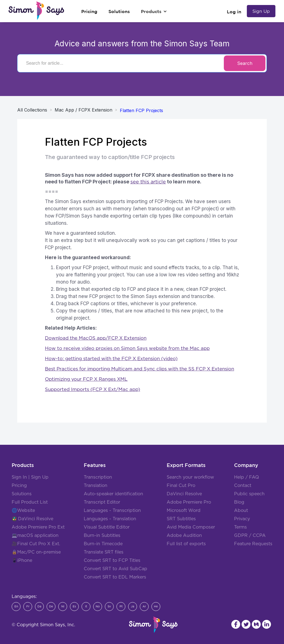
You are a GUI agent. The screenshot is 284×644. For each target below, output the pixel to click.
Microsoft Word (184, 511)
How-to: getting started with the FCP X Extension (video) (111, 359)
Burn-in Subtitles (102, 536)
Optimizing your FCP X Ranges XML (86, 379)
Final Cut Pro (181, 486)
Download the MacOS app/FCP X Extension (96, 338)
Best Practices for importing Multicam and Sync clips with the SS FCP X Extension (140, 369)
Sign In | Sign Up (30, 477)
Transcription (98, 477)
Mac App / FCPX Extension (83, 110)
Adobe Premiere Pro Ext (38, 527)
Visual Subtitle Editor (107, 527)
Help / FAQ (247, 477)
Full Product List (30, 502)
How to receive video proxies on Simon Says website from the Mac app (127, 348)
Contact (243, 486)
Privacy (242, 519)
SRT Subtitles (181, 519)
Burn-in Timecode (103, 544)
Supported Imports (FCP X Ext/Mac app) (92, 389)
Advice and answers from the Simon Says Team (142, 44)
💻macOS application (35, 536)
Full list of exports (186, 544)
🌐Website (23, 511)
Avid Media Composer (191, 527)
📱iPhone (22, 560)
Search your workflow (190, 477)
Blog (239, 502)
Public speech (249, 494)
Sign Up (261, 11)
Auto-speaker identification (113, 494)
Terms (240, 527)
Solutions (22, 494)
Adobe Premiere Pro (189, 502)
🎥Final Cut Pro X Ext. (36, 544)
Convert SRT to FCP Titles (112, 560)
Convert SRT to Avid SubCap (116, 569)
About (241, 511)
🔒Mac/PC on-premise (36, 552)
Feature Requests (253, 544)
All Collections (32, 110)
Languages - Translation (110, 519)
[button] (154, 11)
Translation (96, 486)
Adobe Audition (184, 536)
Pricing (19, 486)
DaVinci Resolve (36, 519)
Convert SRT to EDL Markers (115, 577)
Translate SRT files (104, 552)
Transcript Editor (102, 502)
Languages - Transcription (112, 511)
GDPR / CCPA (250, 536)
